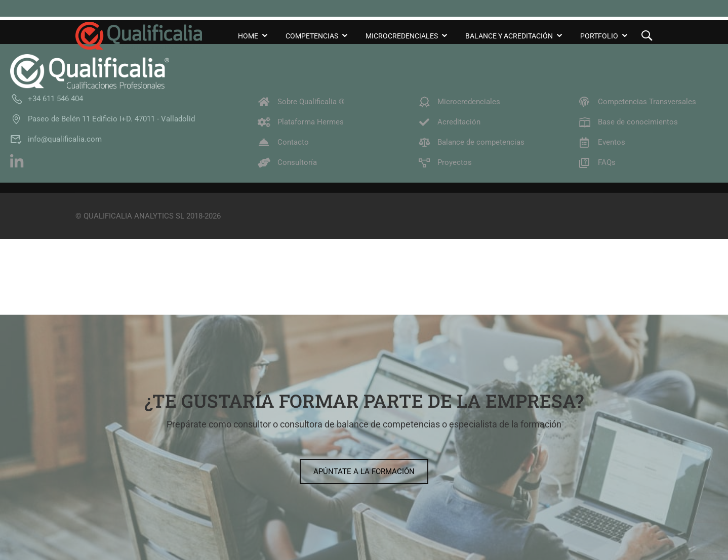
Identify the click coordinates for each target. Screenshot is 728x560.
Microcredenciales (402, 36)
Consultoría (287, 162)
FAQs (597, 162)
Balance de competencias (471, 142)
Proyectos (445, 162)
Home (248, 36)
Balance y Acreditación (509, 36)
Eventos (602, 142)
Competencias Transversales (637, 102)
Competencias (312, 36)
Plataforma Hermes (301, 122)
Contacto (283, 142)
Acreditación (449, 122)
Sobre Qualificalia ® (301, 102)
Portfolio (599, 36)
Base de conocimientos (628, 122)
